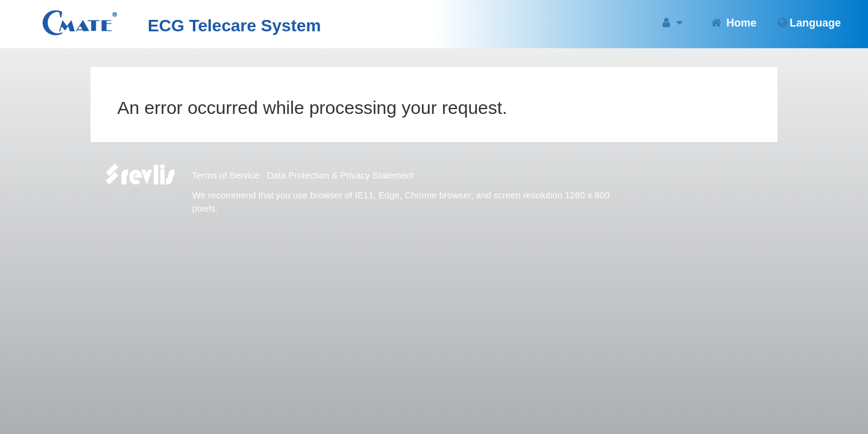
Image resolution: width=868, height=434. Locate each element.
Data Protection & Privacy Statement (340, 175)
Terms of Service (226, 175)
